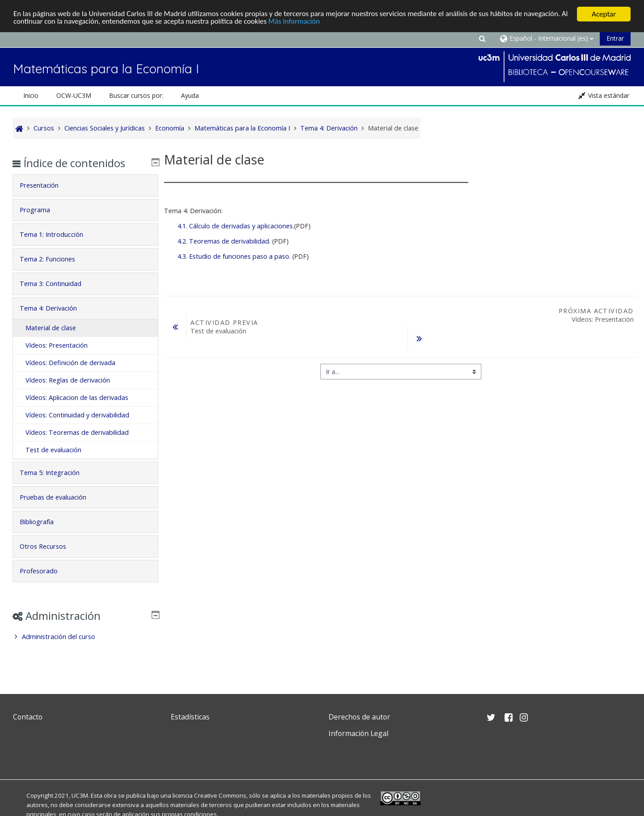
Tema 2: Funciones (54, 259)
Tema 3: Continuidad (57, 284)
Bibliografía (43, 522)
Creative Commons (220, 795)
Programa (41, 210)
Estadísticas (190, 717)
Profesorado (45, 571)
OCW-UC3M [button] (74, 95)
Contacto (28, 717)
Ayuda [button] (190, 95)
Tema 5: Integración (56, 473)
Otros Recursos (49, 546)
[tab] (85, 185)
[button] (482, 38)
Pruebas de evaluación (59, 497)
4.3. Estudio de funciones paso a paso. (234, 256)
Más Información (305, 22)
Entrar (615, 38)
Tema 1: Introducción (58, 234)
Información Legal (358, 733)
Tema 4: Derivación (55, 308)
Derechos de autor (359, 717)
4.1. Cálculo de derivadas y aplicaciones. (236, 226)
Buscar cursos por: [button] (136, 95)
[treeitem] (85, 637)
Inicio (31, 95)
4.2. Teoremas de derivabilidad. (224, 241)
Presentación (45, 185)
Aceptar (604, 14)
